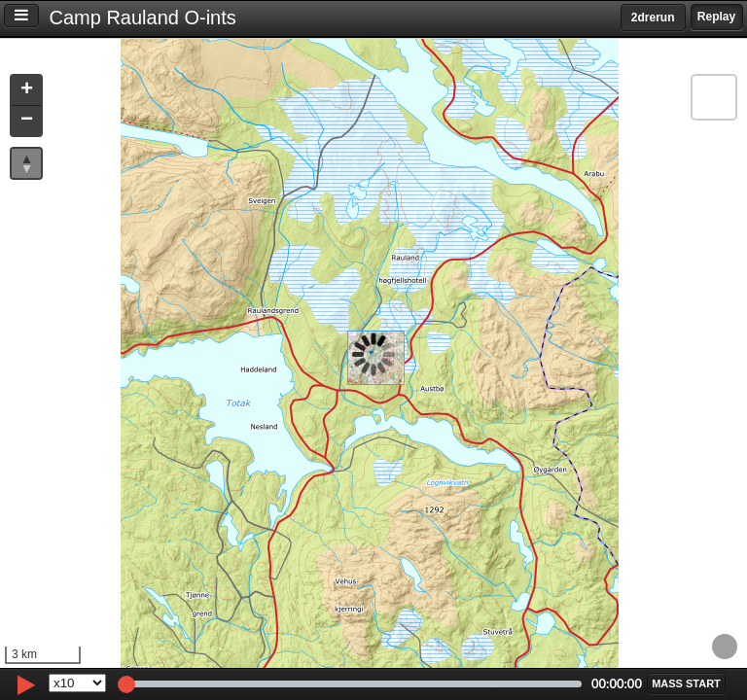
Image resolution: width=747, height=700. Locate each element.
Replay (716, 17)
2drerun (653, 17)
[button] (26, 91)
